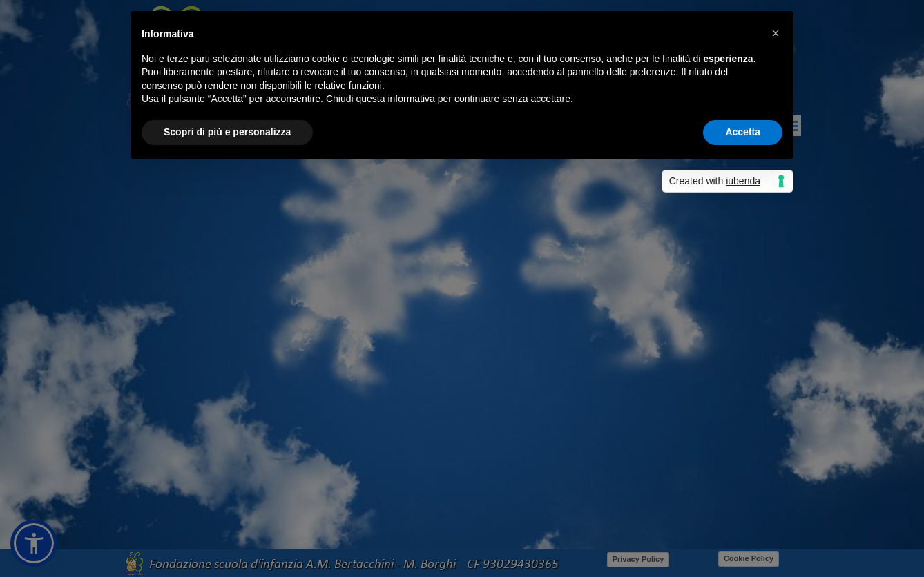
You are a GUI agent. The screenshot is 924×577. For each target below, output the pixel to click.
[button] (776, 33)
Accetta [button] (743, 132)
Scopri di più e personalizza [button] (227, 132)
